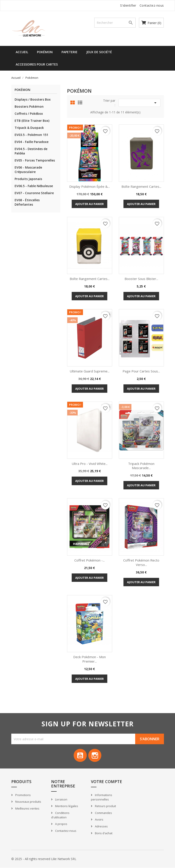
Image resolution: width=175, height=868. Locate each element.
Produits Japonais (28, 179)
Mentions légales (66, 806)
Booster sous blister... (141, 279)
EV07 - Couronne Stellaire (34, 193)
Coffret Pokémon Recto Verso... (141, 562)
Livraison (61, 800)
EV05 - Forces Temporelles (35, 160)
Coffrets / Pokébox (29, 114)
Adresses (101, 827)
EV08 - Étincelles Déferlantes (27, 202)
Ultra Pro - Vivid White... (90, 464)
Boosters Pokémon (29, 106)
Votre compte (107, 782)
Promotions (23, 795)
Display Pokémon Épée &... (89, 186)
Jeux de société (99, 52)
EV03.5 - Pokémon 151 (31, 135)
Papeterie (69, 52)
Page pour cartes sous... (141, 371)
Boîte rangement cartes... (141, 186)
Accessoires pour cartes (37, 64)
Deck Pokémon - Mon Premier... (89, 659)
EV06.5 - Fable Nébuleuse (34, 186)
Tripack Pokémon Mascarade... (141, 466)
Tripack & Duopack (29, 128)
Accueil (22, 52)
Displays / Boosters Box (33, 99)
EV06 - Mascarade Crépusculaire (28, 170)
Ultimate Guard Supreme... (90, 371)
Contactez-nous (152, 5)
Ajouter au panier (89, 204)
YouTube (80, 755)
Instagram (95, 755)
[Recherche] (115, 23)
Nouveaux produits (28, 802)
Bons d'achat (103, 833)
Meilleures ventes (27, 809)
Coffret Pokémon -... (89, 560)
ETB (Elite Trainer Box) (32, 121)
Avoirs (99, 820)
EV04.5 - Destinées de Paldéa (31, 151)
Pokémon (45, 52)
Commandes (103, 813)
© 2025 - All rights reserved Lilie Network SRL (44, 859)
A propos (61, 824)
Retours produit (105, 806)
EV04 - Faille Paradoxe (32, 142)
